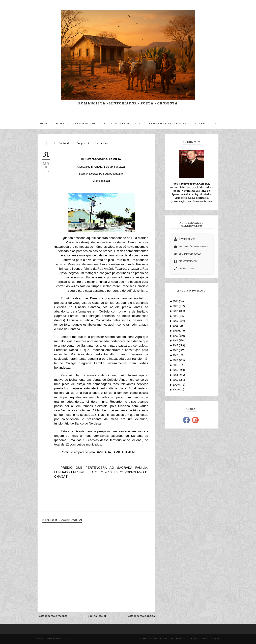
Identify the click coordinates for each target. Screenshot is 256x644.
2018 (176, 341)
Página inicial (97, 616)
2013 (176, 365)
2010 (176, 380)
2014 (176, 360)
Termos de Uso (179, 638)
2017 (176, 345)
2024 (176, 311)
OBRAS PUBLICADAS (186, 261)
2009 (176, 385)
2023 (176, 316)
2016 (176, 350)
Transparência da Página (205, 638)
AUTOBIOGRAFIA (184, 239)
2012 (176, 370)
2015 (176, 355)
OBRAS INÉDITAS (184, 269)
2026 (176, 301)
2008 (176, 390)
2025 (176, 306)
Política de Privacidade (153, 638)
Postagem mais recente (52, 616)
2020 (176, 331)
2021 (176, 326)
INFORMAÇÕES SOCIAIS (188, 254)
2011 (176, 375)
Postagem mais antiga (141, 616)
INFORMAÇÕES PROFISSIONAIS (191, 247)
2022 (176, 321)
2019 (176, 336)
